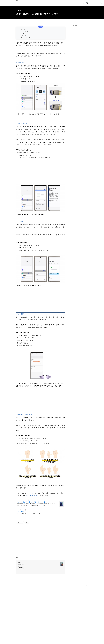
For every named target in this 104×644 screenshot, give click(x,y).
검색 (84, 3)
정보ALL (18, 1)
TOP (87, 586)
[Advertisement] (41, 171)
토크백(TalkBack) (25, 31)
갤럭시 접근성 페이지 (31, 496)
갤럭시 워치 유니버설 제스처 (27, 37)
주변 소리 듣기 (24, 35)
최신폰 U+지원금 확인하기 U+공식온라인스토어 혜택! (31, 502)
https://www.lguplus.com (23, 500)
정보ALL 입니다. (21, 565)
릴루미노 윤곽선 (24, 29)
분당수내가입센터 (22, 512)
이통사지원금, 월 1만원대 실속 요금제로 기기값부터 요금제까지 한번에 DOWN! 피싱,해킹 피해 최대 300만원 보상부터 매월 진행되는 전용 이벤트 (36, 505)
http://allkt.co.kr (20, 510)
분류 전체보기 (76, 25)
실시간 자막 (23, 33)
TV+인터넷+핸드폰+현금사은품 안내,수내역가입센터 (29, 514)
